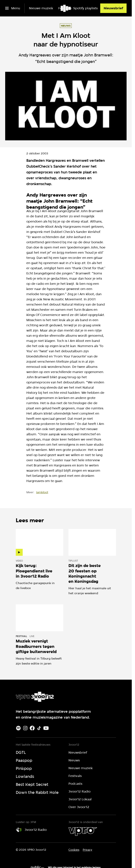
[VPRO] (83, 831)
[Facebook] (32, 728)
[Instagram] (25, 728)
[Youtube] (46, 728)
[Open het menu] (13, 8)
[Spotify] (18, 728)
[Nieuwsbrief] (113, 8)
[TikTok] (39, 728)
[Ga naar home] (66, 8)
